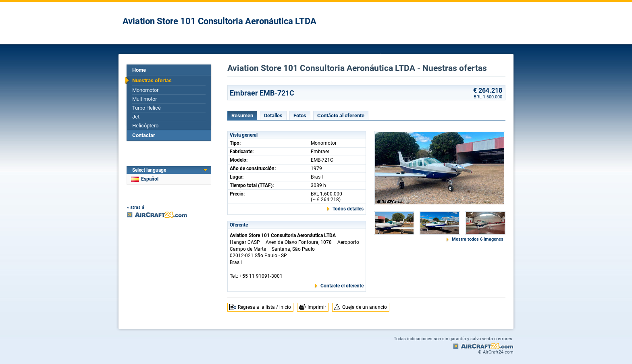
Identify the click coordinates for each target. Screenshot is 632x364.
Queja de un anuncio (365, 307)
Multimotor (144, 99)
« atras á (136, 207)
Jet (136, 117)
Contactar (144, 135)
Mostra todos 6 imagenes (478, 239)
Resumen (242, 115)
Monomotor (145, 90)
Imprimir (317, 307)
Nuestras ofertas (152, 80)
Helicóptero (145, 126)
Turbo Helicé (147, 108)
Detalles (273, 115)
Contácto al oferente (341, 115)
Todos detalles (348, 209)
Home (139, 70)
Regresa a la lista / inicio (264, 307)
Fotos (300, 115)
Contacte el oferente (342, 286)
